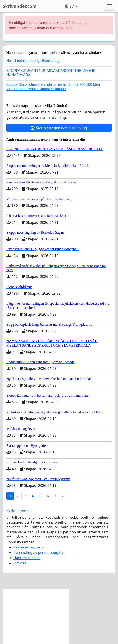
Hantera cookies (27, 558)
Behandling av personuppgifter (39, 552)
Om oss (20, 563)
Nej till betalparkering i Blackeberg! (33, 61)
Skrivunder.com (20, 6)
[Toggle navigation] (109, 6)
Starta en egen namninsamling (59, 128)
